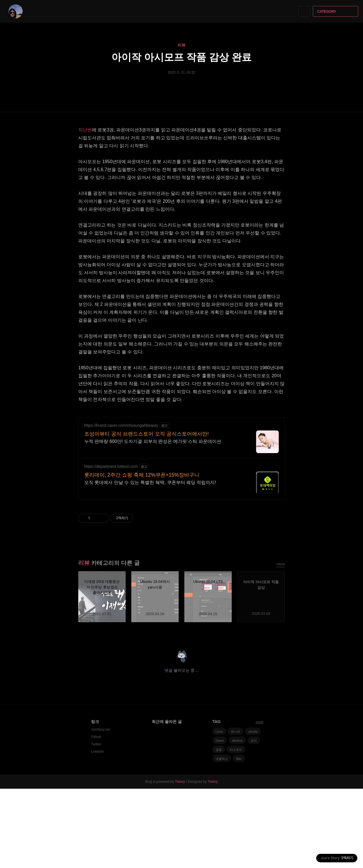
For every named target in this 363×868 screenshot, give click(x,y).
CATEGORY (336, 12)
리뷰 (181, 45)
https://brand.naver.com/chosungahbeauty (121, 505)
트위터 (281, 712)
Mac (239, 838)
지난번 (85, 130)
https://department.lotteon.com (111, 546)
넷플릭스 (222, 838)
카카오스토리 (271, 712)
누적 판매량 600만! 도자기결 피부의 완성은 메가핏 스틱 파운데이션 (153, 521)
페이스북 (261, 712)
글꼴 (219, 829)
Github (96, 816)
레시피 (236, 811)
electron (237, 820)
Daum (220, 820)
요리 (254, 820)
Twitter (96, 824)
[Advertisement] (181, 451)
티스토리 (236, 829)
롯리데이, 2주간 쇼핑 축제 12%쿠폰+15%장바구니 (142, 554)
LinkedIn (97, 831)
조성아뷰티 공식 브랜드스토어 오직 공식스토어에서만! (146, 513)
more (280, 643)
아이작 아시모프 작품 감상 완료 (181, 57)
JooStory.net (100, 809)
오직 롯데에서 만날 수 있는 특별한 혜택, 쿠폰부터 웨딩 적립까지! (150, 562)
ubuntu (253, 811)
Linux (219, 811)
